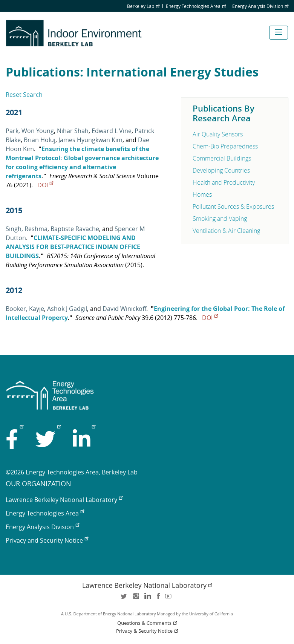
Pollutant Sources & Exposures (233, 207)
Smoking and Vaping (220, 219)
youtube (170, 599)
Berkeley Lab (143, 6)
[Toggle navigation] (279, 33)
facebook (158, 599)
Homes (202, 194)
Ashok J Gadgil (67, 309)
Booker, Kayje (25, 309)
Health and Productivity (224, 182)
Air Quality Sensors (218, 134)
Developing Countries (221, 170)
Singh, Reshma (27, 229)
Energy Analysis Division (260, 6)
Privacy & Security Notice (148, 631)
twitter (124, 599)
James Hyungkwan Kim (90, 140)
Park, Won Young (30, 131)
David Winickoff (124, 309)
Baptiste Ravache (75, 229)
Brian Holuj (40, 140)
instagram (136, 599)
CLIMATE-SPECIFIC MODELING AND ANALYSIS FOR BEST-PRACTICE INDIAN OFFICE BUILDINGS (73, 247)
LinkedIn (147, 599)
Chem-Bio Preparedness (225, 146)
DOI (45, 185)
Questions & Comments (148, 623)
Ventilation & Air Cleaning (226, 231)
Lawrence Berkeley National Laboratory (64, 500)
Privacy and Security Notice (47, 540)
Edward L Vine (112, 131)
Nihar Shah (73, 131)
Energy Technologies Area (196, 6)
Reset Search (24, 95)
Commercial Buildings (222, 158)
